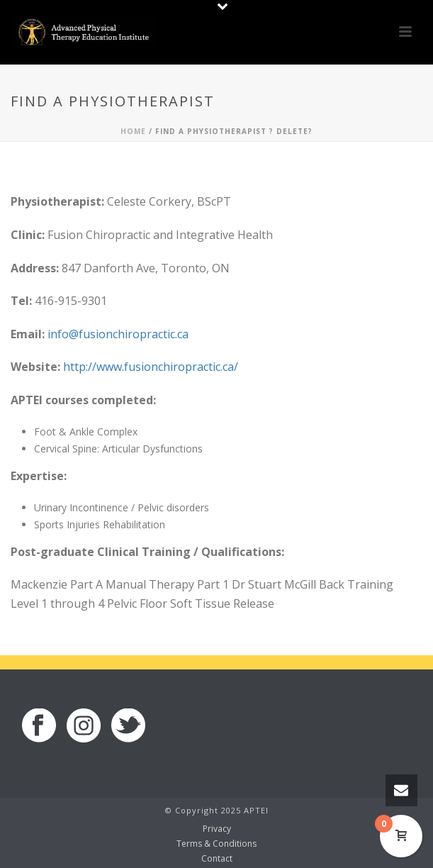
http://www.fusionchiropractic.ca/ (151, 367)
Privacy (217, 829)
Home (133, 131)
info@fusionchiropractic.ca (118, 334)
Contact (217, 859)
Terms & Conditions (216, 844)
